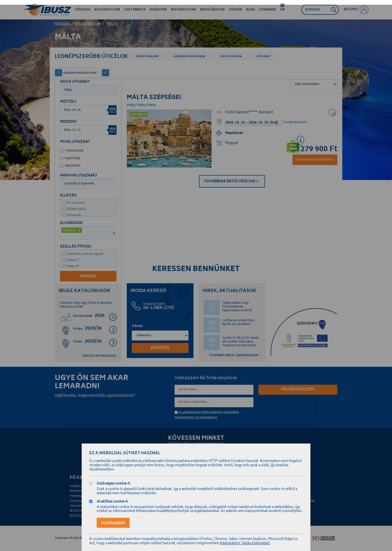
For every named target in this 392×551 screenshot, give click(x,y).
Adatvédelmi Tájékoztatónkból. (245, 544)
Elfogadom (113, 523)
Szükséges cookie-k (113, 484)
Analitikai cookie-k (112, 502)
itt (272, 466)
